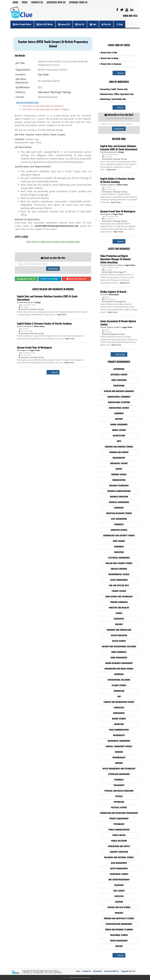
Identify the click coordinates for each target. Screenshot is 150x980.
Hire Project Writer (22, 24)
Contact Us (37, 2)
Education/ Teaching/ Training (54, 92)
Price (25, 2)
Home (15, 2)
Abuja (38, 302)
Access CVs (64, 24)
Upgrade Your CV (78, 2)
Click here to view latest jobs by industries (43, 106)
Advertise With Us (56, 2)
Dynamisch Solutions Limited (80, 977)
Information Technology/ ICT (115, 272)
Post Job (106, 24)
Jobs (93, 24)
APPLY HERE (21, 237)
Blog (119, 24)
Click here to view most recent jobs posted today (53, 242)
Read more (62, 314)
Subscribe (53, 269)
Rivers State (39, 326)
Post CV (80, 24)
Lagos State (35, 350)
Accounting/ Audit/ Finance (115, 334)
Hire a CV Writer (45, 24)
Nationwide (114, 295)
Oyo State (43, 74)
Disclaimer (98, 971)
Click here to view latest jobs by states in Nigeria (46, 109)
